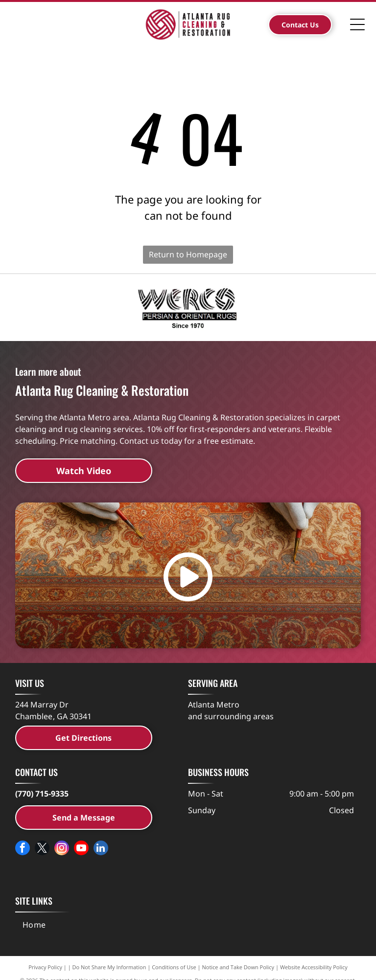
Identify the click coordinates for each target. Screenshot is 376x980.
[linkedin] (101, 849)
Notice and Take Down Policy (238, 967)
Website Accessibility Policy (314, 967)
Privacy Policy (45, 967)
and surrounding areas (231, 716)
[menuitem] (34, 925)
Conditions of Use (174, 967)
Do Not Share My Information (109, 967)
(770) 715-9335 (42, 794)
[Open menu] (357, 24)
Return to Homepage (188, 254)
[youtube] (81, 849)
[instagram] (62, 849)
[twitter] (42, 849)
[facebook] (23, 849)
